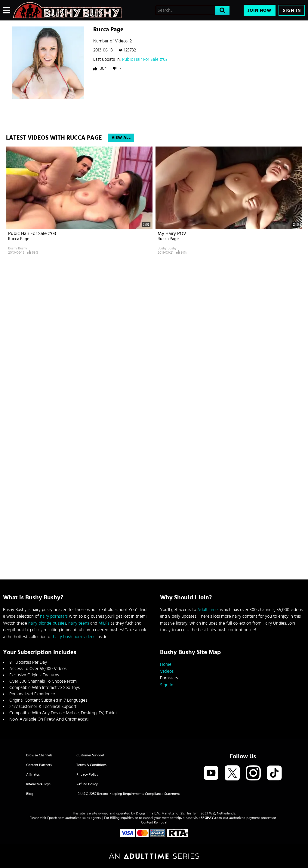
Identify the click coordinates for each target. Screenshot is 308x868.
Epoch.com (56, 818)
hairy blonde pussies (47, 623)
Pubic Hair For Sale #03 (145, 59)
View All (121, 138)
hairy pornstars (54, 616)
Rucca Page (19, 239)
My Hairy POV (172, 233)
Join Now (260, 10)
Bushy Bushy (18, 248)
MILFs (104, 623)
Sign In (292, 10)
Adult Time (208, 610)
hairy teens (79, 623)
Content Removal (154, 822)
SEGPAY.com (211, 818)
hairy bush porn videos (74, 637)
